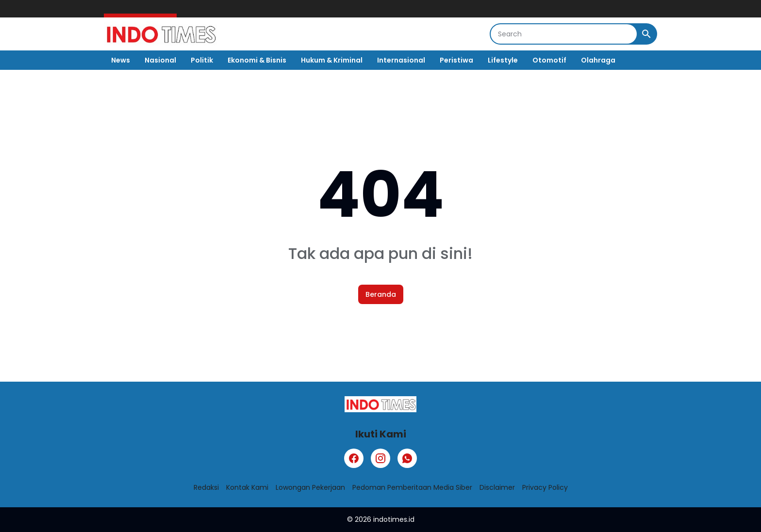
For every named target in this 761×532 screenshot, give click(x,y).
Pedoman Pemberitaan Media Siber (412, 487)
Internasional (401, 60)
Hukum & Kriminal (332, 60)
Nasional (160, 60)
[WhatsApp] (407, 458)
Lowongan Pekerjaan (310, 487)
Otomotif (549, 60)
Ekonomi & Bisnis (257, 60)
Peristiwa (456, 60)
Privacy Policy (545, 487)
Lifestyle (503, 60)
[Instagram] (380, 458)
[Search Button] (646, 34)
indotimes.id (394, 519)
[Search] (564, 34)
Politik (202, 60)
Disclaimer (497, 487)
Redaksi (206, 487)
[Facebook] (354, 458)
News (121, 60)
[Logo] (380, 404)
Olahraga (598, 60)
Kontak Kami (247, 487)
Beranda (381, 294)
